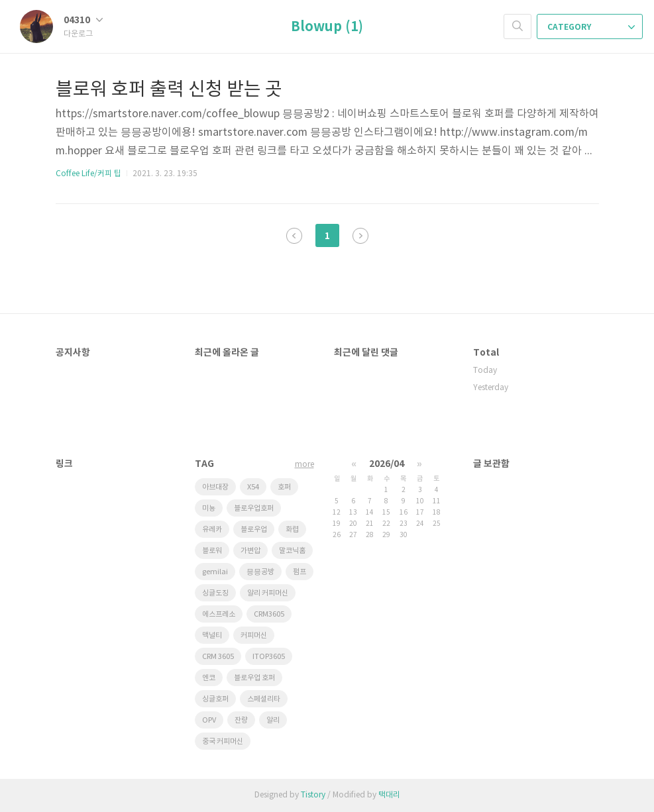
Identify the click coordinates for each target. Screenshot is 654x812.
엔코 (209, 678)
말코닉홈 (292, 551)
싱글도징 (215, 593)
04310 (83, 20)
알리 (273, 720)
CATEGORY (591, 27)
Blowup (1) (327, 27)
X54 (253, 487)
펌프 (300, 572)
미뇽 (209, 508)
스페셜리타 (264, 699)
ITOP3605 (269, 657)
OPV (209, 720)
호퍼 (284, 487)
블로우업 (254, 530)
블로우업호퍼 (254, 508)
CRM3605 (269, 614)
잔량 (241, 720)
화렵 (292, 530)
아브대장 (215, 487)
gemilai (215, 572)
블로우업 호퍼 (254, 678)
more (304, 465)
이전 (294, 236)
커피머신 (254, 635)
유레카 (212, 530)
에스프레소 (219, 614)
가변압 (250, 551)
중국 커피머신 (223, 741)
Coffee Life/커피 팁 (88, 174)
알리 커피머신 (268, 593)
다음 (360, 236)
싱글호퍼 (215, 699)
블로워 (212, 551)
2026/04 (387, 464)
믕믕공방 (260, 572)
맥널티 (212, 635)
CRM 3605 (218, 657)
